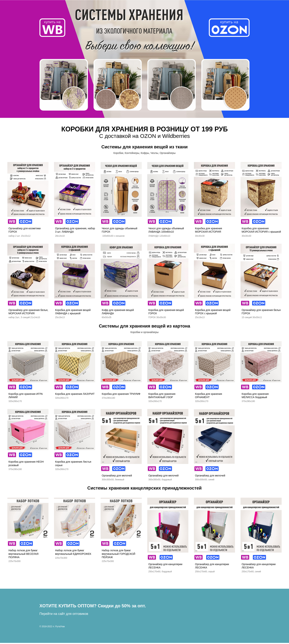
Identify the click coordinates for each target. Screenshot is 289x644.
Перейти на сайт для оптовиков (64, 615)
